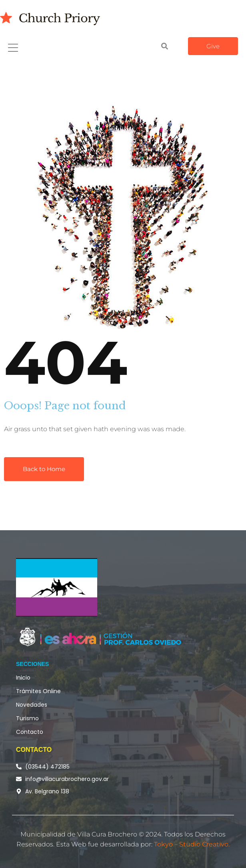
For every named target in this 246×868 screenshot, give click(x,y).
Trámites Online (38, 691)
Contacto (30, 732)
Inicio (23, 678)
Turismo (27, 718)
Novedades (32, 705)
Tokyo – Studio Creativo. (192, 844)
